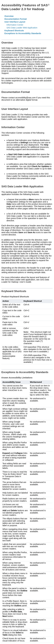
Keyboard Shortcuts (14, 31)
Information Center (15, 25)
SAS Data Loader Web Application (22, 28)
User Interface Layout (15, 22)
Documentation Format (16, 19)
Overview (9, 16)
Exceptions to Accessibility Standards (23, 33)
